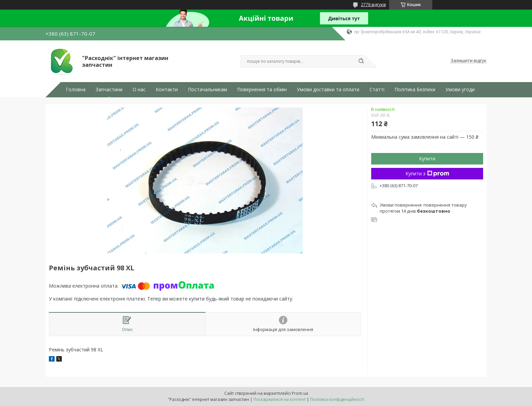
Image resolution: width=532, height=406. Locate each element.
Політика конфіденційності (337, 399)
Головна (76, 90)
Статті (377, 90)
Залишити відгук (469, 61)
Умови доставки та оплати (328, 90)
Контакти (167, 90)
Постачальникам (207, 90)
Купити (427, 159)
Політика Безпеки (415, 90)
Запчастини (109, 90)
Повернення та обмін (262, 90)
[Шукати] (361, 61)
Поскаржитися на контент (280, 399)
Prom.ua (300, 393)
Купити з (427, 173)
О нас (139, 90)
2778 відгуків (373, 5)
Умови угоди (460, 90)
